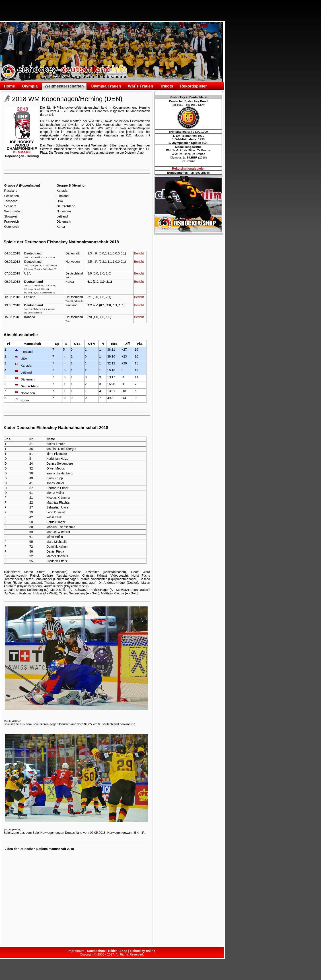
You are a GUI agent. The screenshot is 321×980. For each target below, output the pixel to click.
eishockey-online (142, 951)
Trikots (167, 86)
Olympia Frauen (106, 86)
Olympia (30, 86)
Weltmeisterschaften (64, 86)
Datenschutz (96, 951)
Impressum (76, 951)
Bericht (139, 253)
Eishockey (66, 108)
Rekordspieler (193, 86)
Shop (123, 951)
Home (9, 86)
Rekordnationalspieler (188, 169)
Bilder (113, 951)
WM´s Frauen (141, 86)
